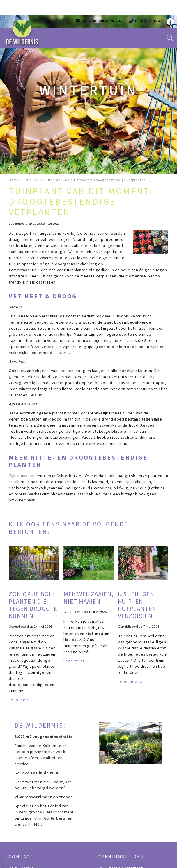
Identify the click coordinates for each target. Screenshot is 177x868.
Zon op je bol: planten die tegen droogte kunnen (33, 605)
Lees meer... (21, 700)
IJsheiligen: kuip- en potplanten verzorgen (137, 605)
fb (170, 22)
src (170, 38)
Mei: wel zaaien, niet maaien (88, 598)
